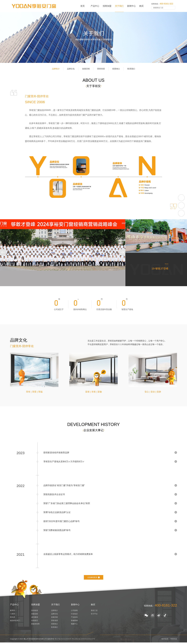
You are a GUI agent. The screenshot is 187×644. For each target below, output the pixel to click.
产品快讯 (74, 619)
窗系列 (13, 612)
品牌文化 (63, 72)
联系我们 (145, 72)
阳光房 (13, 619)
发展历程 (83, 72)
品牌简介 (42, 72)
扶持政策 (35, 612)
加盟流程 (35, 615)
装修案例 (74, 622)
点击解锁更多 (93, 579)
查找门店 (94, 612)
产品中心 (95, 6)
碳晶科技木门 (15, 622)
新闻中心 (131, 6)
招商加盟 (107, 6)
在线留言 (35, 622)
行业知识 (74, 615)
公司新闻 (74, 612)
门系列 (13, 615)
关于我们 (119, 6)
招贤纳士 (124, 72)
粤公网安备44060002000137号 (84, 640)
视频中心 (74, 625)
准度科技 (174, 640)
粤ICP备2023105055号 (63, 640)
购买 (141, 6)
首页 (83, 6)
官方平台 (94, 615)
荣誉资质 (104, 72)
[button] (4, 258)
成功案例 (35, 619)
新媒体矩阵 (35, 625)
